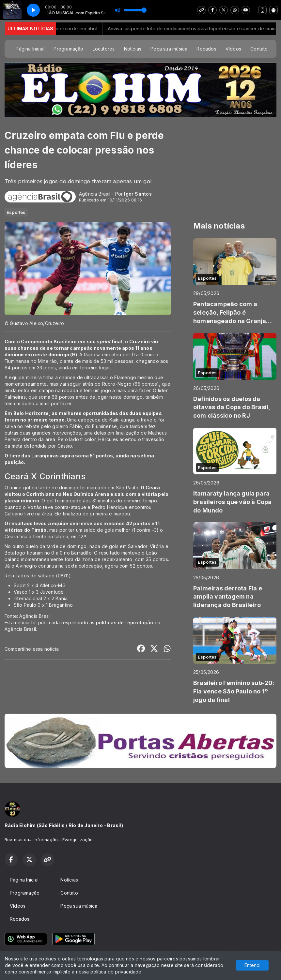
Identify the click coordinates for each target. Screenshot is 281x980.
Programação (68, 49)
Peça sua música (169, 49)
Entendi (252, 965)
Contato (259, 49)
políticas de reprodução (125, 623)
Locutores (104, 49)
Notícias (133, 49)
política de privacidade (116, 972)
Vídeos (233, 49)
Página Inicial (30, 49)
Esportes (16, 212)
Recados (206, 49)
